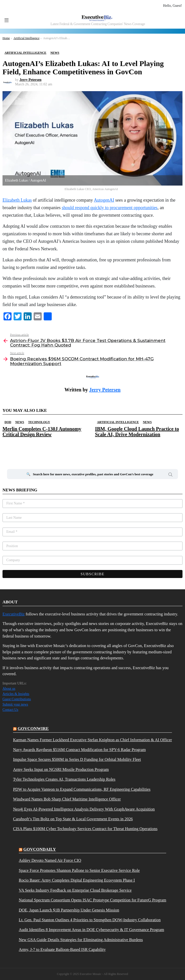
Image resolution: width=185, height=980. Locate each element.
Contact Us (10, 710)
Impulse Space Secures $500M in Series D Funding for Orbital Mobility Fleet (77, 760)
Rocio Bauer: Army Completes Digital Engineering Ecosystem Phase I (77, 880)
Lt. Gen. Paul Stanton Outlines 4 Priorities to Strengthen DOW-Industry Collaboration (90, 920)
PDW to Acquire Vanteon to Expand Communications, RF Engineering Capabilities (82, 789)
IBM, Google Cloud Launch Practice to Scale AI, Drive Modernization (137, 432)
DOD (8, 422)
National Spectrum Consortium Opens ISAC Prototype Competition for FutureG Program (93, 900)
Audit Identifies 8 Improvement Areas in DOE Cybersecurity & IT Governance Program (91, 930)
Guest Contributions (17, 699)
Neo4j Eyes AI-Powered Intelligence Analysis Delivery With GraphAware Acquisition (84, 809)
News (20, 422)
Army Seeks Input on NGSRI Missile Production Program (61, 770)
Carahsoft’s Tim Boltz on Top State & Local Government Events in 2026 (73, 819)
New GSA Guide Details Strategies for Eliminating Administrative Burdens (81, 940)
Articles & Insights (16, 694)
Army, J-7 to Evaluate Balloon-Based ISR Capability (62, 950)
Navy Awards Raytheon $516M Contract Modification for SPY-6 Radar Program (79, 750)
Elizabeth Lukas (17, 200)
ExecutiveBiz (14, 614)
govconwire (33, 729)
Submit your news (15, 704)
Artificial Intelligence (118, 422)
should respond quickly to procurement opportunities (110, 208)
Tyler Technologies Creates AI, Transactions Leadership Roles (64, 779)
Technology (39, 422)
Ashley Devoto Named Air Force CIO (50, 860)
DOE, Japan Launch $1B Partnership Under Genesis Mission (69, 910)
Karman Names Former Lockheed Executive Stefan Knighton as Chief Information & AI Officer (93, 740)
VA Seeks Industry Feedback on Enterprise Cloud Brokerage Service (75, 890)
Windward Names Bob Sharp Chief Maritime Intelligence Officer (67, 799)
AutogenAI (104, 200)
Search (170, 475)
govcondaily (40, 849)
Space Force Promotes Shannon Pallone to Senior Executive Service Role (79, 871)
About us (9, 689)
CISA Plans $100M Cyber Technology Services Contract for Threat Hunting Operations (85, 829)
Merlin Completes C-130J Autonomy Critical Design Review (42, 432)
